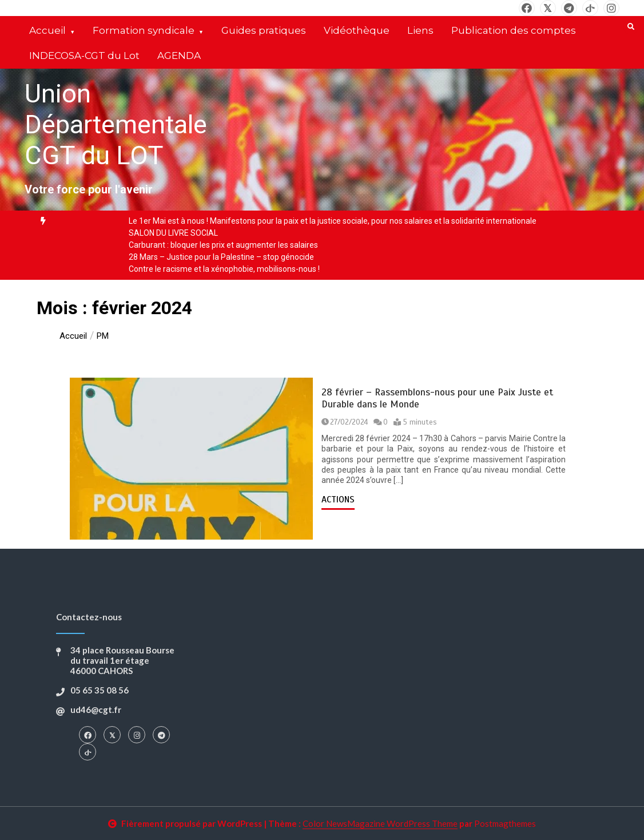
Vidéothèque (357, 30)
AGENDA (179, 56)
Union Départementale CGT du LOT (116, 124)
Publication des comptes (514, 30)
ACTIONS (338, 500)
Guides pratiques (264, 30)
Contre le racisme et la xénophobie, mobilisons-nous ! (224, 269)
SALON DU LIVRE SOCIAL (173, 233)
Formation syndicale (144, 30)
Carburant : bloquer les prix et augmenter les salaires (223, 245)
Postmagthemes (505, 823)
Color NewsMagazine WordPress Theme (380, 823)
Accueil (47, 30)
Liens (420, 30)
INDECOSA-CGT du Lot (84, 56)
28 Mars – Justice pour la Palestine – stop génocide (221, 257)
